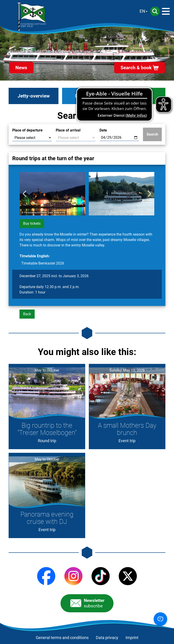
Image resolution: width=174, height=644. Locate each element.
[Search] (155, 11)
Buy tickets (32, 223)
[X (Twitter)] (128, 576)
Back (27, 314)
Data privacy (107, 638)
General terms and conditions (62, 638)
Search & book (136, 68)
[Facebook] (46, 576)
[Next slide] (149, 194)
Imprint (132, 638)
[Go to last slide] (25, 194)
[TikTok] (101, 576)
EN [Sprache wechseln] (142, 11)
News (21, 68)
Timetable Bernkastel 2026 (43, 263)
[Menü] (166, 11)
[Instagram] (73, 576)
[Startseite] (32, 17)
